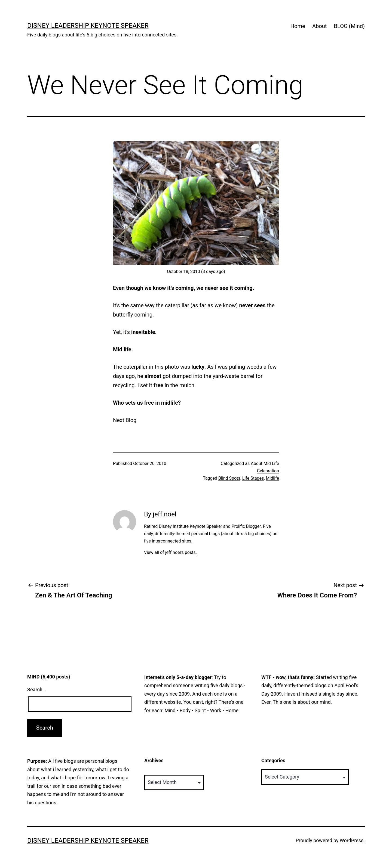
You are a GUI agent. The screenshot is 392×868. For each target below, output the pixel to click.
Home (298, 26)
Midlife (272, 478)
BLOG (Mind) (349, 26)
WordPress (352, 840)
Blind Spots (229, 478)
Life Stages (253, 478)
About (319, 26)
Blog (131, 420)
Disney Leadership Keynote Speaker (88, 26)
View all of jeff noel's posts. (170, 552)
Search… (37, 689)
